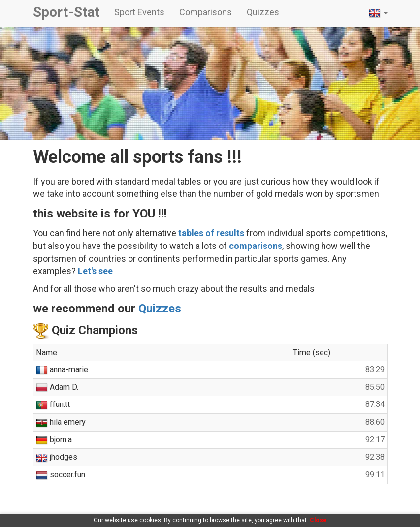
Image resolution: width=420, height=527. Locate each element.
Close (318, 520)
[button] (378, 13)
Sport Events (139, 12)
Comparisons (206, 12)
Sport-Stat (66, 12)
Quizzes (263, 12)
